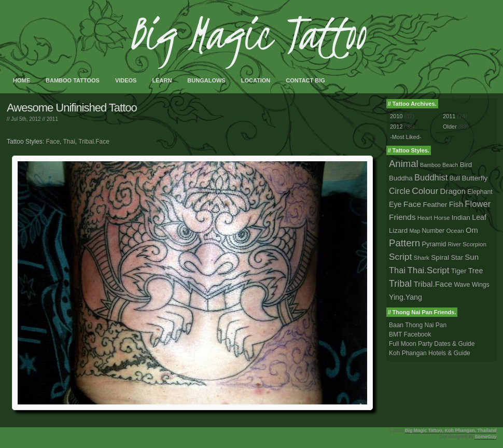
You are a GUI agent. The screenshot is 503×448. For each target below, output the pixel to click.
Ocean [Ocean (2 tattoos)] (455, 230)
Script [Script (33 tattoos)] (400, 257)
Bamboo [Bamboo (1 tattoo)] (430, 165)
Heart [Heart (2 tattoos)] (425, 218)
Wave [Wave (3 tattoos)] (462, 285)
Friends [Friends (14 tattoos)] (402, 217)
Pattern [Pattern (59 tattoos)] (404, 243)
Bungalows (206, 80)
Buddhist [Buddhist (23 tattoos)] (431, 177)
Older (450, 127)
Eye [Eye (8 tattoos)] (395, 204)
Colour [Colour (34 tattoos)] (425, 191)
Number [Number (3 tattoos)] (434, 231)
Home (22, 80)
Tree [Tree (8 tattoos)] (476, 271)
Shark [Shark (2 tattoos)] (422, 257)
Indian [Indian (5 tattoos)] (461, 218)
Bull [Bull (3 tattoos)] (455, 178)
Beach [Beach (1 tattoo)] (450, 165)
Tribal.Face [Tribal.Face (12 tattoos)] (433, 284)
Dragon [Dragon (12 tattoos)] (453, 191)
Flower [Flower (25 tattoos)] (478, 204)
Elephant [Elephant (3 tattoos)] (480, 192)
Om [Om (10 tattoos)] (472, 230)
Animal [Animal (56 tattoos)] (404, 164)
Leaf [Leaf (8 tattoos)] (479, 217)
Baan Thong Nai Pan (418, 325)
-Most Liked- (406, 137)
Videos (126, 80)
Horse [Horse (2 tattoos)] (442, 218)
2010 (396, 116)
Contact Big (305, 80)
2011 (52, 119)
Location (256, 80)
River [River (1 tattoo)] (455, 244)
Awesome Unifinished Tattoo (72, 108)
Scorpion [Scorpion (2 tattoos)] (474, 244)
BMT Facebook (410, 334)
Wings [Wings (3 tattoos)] (481, 285)
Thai (69, 142)
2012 (396, 127)
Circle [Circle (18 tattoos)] (400, 191)
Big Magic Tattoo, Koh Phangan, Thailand (451, 430)
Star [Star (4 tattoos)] (457, 257)
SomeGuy (485, 437)
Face (53, 142)
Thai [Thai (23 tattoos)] (397, 270)
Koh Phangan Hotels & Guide (430, 353)
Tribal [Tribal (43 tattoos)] (400, 284)
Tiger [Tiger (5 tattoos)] (459, 271)
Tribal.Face (94, 142)
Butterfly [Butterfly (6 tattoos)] (474, 178)
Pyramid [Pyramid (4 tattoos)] (434, 244)
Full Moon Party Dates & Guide (432, 344)
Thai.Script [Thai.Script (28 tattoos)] (428, 270)
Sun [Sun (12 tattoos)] (472, 257)
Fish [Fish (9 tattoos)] (456, 204)
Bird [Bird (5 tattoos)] (466, 165)
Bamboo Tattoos (73, 80)
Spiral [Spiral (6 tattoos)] (440, 257)
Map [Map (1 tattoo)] (415, 231)
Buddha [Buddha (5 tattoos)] (401, 178)
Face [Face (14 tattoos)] (412, 204)
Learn (162, 80)
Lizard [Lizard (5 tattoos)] (398, 230)
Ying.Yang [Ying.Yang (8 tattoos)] (406, 297)
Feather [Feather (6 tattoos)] (435, 205)
